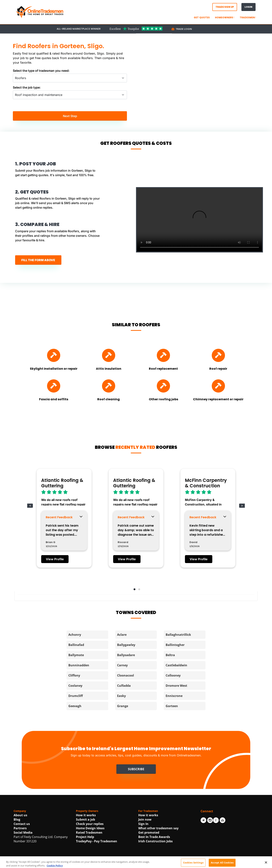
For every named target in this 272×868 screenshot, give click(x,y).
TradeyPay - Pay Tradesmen (97, 841)
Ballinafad (76, 645)
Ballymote (76, 655)
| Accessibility (191, 864)
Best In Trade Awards (154, 837)
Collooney (173, 675)
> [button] (242, 506)
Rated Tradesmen (89, 833)
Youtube (223, 820)
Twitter (203, 820)
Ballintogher (175, 645)
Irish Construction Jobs (155, 841)
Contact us (22, 824)
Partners (20, 828)
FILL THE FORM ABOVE (38, 260)
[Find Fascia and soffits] (54, 386)
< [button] (30, 506)
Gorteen (172, 706)
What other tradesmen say (158, 828)
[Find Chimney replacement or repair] (218, 386)
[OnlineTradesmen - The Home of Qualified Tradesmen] (40, 12)
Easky (121, 696)
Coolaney (75, 686)
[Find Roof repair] (218, 355)
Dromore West (176, 686)
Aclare (122, 635)
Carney (122, 665)
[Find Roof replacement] (163, 355)
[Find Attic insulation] (109, 355)
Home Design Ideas (90, 828)
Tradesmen (248, 17)
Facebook (216, 820)
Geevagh (75, 706)
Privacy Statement (145, 864)
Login (248, 7)
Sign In (143, 824)
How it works (86, 815)
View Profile (55, 559)
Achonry (75, 635)
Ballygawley (126, 645)
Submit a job (85, 819)
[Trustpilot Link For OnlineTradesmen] (136, 29)
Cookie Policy (171, 864)
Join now (145, 819)
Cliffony (74, 675)
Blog (17, 819)
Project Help (85, 837)
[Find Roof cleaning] (109, 386)
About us (20, 815)
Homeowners (225, 17)
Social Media (23, 833)
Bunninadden (79, 665)
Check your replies (90, 824)
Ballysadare (126, 655)
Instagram (210, 820)
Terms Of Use (118, 864)
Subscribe (136, 769)
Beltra (170, 655)
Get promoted (149, 833)
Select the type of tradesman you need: (41, 71)
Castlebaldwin (176, 665)
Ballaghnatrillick (178, 635)
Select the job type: (27, 87)
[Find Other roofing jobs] (163, 386)
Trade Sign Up (225, 7)
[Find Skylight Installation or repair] (54, 355)
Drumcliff (76, 696)
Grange (123, 706)
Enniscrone (174, 696)
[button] (134, 589)
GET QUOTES (202, 17)
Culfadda (124, 686)
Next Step (70, 116)
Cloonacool (126, 675)
